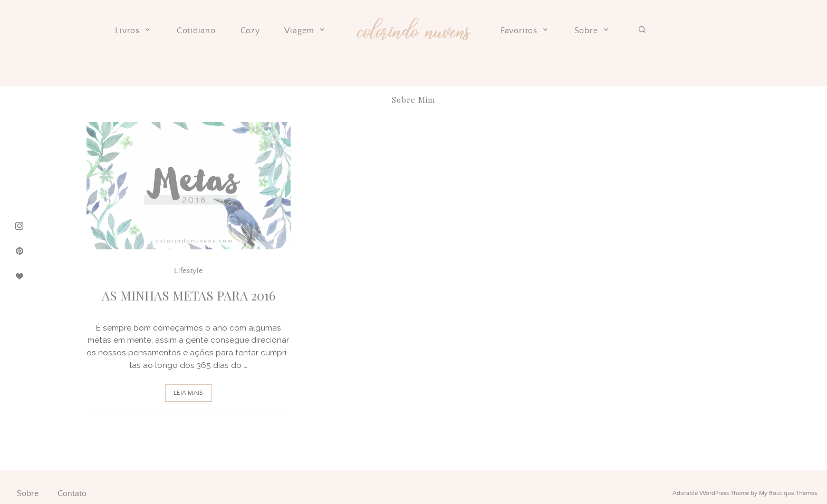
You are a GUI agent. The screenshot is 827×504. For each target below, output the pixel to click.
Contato (72, 493)
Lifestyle (188, 271)
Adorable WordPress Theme (711, 493)
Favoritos (525, 31)
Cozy (250, 31)
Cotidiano (196, 31)
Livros (133, 31)
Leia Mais (188, 393)
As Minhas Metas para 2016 (189, 295)
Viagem (305, 31)
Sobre (592, 31)
